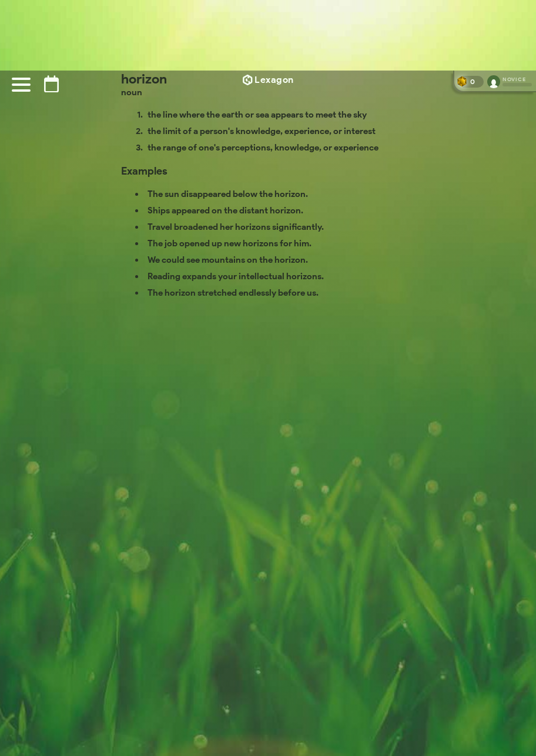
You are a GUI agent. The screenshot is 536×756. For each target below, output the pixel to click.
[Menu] (21, 85)
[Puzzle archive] (51, 84)
